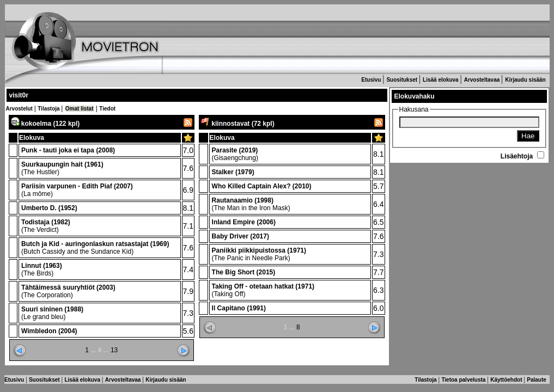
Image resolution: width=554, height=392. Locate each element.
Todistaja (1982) (46, 222)
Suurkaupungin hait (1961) (62, 164)
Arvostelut (20, 109)
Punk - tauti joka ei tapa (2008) (68, 150)
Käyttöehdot (507, 380)
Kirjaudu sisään (526, 80)
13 (114, 350)
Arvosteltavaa (483, 80)
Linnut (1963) (42, 266)
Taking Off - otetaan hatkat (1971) (263, 286)
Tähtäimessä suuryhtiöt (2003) (68, 287)
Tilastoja (49, 109)
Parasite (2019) (235, 150)
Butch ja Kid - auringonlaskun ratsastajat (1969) (95, 244)
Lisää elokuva (441, 80)
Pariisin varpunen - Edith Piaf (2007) (77, 186)
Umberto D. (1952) (49, 208)
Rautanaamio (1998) (243, 200)
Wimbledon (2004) (49, 331)
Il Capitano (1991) (239, 308)
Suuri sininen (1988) (52, 309)
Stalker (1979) (233, 172)
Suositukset (402, 80)
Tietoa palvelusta (464, 380)
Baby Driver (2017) (241, 236)
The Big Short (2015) (244, 272)
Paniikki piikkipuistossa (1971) (259, 250)
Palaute (537, 380)
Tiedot (107, 109)
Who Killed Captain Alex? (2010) (262, 186)
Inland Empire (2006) (244, 222)
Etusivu (372, 80)
